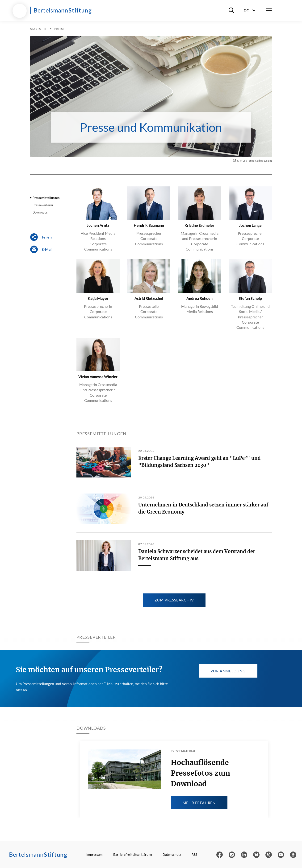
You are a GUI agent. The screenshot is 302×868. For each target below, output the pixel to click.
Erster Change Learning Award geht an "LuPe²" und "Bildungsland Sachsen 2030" (199, 462)
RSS (194, 854)
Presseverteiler (43, 205)
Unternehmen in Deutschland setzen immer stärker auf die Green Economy (203, 508)
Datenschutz (172, 854)
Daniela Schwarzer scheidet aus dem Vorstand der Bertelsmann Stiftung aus (197, 555)
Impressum (94, 854)
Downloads (40, 212)
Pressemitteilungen (46, 198)
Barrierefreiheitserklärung (133, 854)
